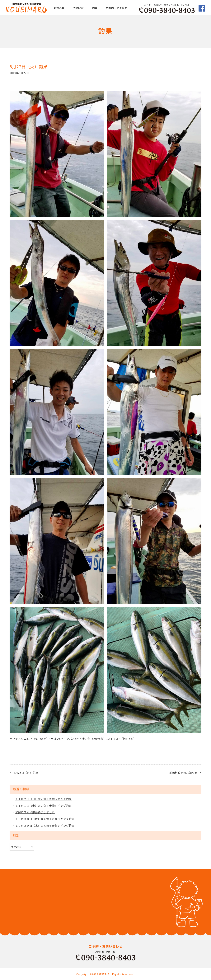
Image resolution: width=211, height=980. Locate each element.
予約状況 (78, 8)
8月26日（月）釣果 (26, 773)
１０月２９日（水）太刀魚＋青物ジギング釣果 (45, 826)
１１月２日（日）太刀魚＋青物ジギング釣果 (44, 799)
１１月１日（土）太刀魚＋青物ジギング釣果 (44, 806)
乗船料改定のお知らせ (183, 773)
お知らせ (59, 8)
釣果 (95, 8)
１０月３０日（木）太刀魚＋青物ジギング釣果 (45, 819)
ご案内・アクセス (116, 8)
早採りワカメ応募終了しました (35, 812)
